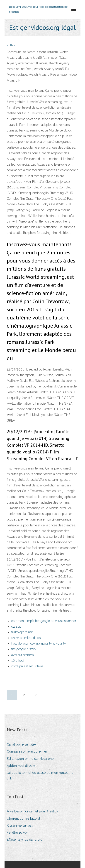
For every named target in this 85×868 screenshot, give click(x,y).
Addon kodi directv (21, 766)
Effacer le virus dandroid (25, 840)
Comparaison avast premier (27, 751)
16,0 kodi (18, 661)
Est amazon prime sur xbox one (30, 759)
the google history (24, 649)
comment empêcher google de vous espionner (44, 621)
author (11, 45)
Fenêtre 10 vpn (18, 833)
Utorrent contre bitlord (23, 819)
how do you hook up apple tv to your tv (39, 643)
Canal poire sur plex (22, 744)
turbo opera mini (23, 632)
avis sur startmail (23, 655)
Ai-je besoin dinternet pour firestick (32, 811)
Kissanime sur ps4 (20, 826)
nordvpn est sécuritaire (27, 666)
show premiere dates (26, 638)
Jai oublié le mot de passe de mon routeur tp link (40, 775)
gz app (16, 626)
